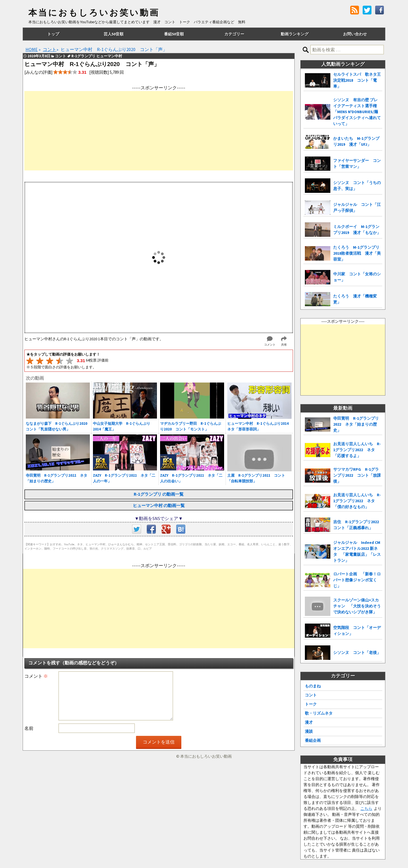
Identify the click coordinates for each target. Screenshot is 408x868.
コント (311, 695)
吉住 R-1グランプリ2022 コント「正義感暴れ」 (358, 525)
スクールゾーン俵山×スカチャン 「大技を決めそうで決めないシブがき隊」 (357, 606)
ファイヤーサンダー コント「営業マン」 (357, 163)
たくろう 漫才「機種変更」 (355, 299)
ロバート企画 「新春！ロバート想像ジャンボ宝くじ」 (357, 580)
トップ (53, 34)
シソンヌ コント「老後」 (357, 652)
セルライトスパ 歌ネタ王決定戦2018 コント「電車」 (357, 80)
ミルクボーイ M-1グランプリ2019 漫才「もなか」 (357, 230)
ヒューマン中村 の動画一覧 (159, 505)
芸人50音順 (114, 34)
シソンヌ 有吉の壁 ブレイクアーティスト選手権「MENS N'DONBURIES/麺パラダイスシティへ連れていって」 (357, 112)
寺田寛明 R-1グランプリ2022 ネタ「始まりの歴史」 (356, 424)
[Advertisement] (159, 131)
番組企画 (313, 740)
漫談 (309, 731)
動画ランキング (295, 34)
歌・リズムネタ (319, 713)
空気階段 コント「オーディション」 (357, 631)
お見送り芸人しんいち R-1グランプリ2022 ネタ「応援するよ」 (357, 450)
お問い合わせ (355, 34)
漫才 (309, 722)
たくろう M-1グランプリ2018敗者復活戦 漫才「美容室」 (357, 253)
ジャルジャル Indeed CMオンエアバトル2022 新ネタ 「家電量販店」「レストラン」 (357, 551)
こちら (366, 808)
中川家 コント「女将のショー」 (357, 277)
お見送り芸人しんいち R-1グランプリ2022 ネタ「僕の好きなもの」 (357, 501)
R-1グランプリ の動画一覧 (159, 494)
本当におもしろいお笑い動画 (94, 13)
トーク (311, 704)
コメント (36, 676)
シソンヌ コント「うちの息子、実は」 (357, 186)
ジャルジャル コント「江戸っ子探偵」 (357, 207)
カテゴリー (234, 34)
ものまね (313, 686)
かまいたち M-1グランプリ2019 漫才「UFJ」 (356, 141)
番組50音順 (174, 34)
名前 (29, 728)
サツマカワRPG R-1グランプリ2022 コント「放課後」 (357, 475)
